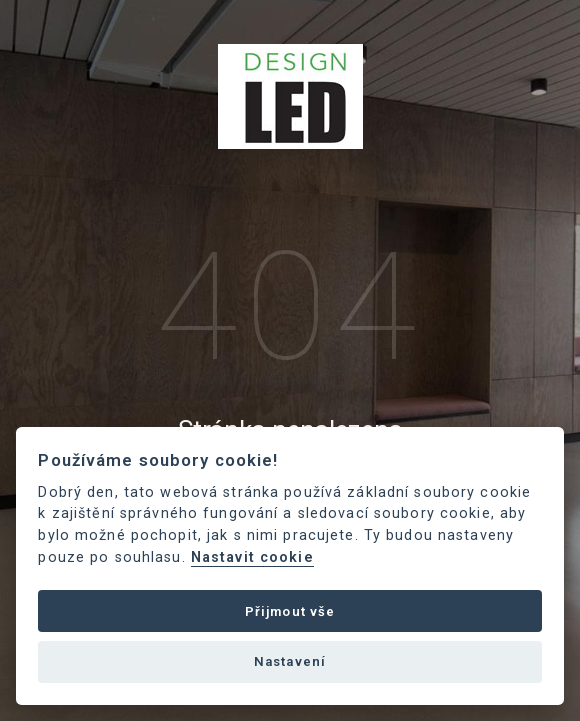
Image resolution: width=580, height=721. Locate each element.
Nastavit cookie (252, 557)
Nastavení (290, 661)
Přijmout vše (290, 611)
